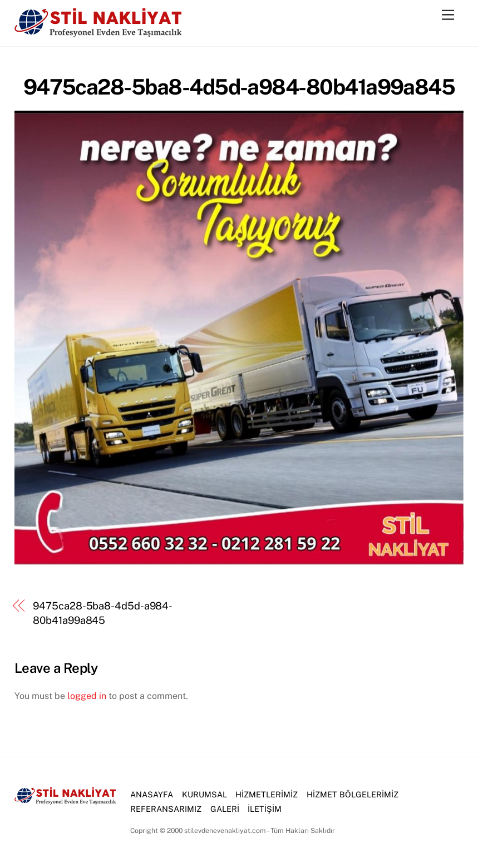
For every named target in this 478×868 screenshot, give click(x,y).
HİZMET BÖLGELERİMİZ (353, 794)
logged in (87, 696)
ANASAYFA (152, 794)
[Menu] (448, 15)
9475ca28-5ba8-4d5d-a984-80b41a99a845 (239, 87)
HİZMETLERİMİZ (267, 794)
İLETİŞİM (265, 809)
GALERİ (225, 809)
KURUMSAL (204, 794)
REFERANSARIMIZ (166, 809)
